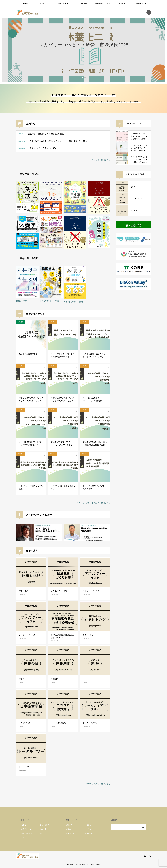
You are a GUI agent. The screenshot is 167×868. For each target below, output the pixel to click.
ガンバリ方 (70, 833)
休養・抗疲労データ (103, 3)
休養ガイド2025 (64, 3)
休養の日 (88, 825)
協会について (45, 3)
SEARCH (149, 12)
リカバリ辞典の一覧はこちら (98, 784)
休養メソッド (141, 3)
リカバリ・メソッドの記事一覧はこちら (94, 503)
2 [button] (85, 78)
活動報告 (69, 825)
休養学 (68, 829)
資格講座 (84, 3)
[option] (83, 50)
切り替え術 (89, 833)
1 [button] (82, 78)
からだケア (89, 829)
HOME (26, 3)
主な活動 (122, 3)
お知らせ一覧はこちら (101, 160)
